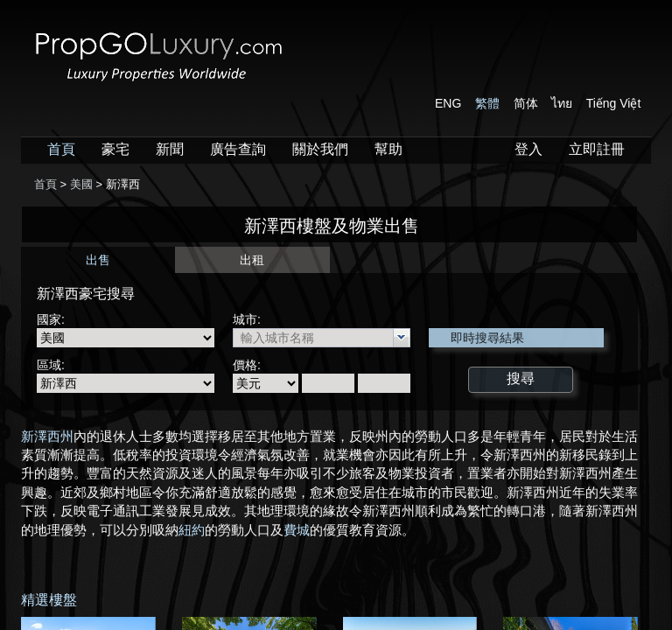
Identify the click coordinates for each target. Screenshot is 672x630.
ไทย (562, 103)
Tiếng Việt (614, 103)
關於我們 (320, 149)
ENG (448, 103)
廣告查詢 (238, 149)
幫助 (388, 149)
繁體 (487, 103)
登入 (528, 149)
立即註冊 (597, 149)
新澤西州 (47, 437)
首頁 (61, 149)
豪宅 (115, 149)
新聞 (170, 149)
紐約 (192, 530)
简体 (526, 103)
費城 (297, 530)
